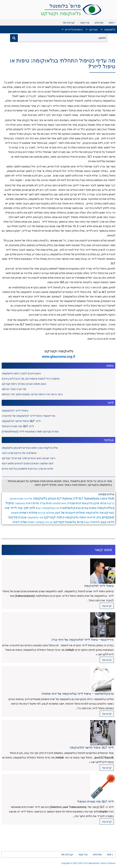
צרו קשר (85, 22)
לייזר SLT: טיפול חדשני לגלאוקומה (21, 421)
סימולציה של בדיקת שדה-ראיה (19, 453)
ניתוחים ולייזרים (72, 29)
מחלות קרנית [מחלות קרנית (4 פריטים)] (46, 513)
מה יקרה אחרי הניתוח (14, 389)
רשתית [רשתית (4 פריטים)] (31, 522)
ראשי (112, 22)
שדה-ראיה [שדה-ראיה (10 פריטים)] (20, 522)
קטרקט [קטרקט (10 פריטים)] (59, 522)
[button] (107, 29)
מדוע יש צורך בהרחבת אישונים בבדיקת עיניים (27, 469)
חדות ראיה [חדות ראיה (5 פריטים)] (32, 503)
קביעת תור (68, 22)
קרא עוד (107, 606)
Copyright (66, 863)
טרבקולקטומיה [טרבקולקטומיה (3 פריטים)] (50, 508)
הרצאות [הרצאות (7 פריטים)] (87, 503)
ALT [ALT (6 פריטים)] (59, 498)
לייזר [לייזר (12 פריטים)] (14, 508)
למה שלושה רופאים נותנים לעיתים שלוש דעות (28, 463)
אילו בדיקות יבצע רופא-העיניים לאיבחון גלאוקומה (30, 448)
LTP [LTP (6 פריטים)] (75, 498)
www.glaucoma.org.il (59, 357)
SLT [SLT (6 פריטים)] (81, 498)
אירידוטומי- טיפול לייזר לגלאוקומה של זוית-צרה (28, 416)
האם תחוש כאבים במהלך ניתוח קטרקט (24, 384)
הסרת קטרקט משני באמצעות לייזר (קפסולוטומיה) (30, 431)
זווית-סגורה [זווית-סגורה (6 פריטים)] (74, 503)
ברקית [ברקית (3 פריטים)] (111, 503)
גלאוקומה (108, 29)
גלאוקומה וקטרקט (61, 13)
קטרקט (92, 29)
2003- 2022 (78, 863)
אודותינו (99, 22)
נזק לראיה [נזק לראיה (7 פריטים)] (94, 517)
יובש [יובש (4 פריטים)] (39, 508)
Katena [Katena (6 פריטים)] (67, 498)
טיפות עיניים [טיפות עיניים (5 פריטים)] (89, 508)
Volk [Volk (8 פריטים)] (111, 498)
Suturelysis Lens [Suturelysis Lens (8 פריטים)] (96, 498)
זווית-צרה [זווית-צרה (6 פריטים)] (46, 503)
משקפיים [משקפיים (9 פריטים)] (108, 517)
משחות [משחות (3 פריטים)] (15, 513)
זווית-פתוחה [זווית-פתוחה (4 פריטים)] (59, 503)
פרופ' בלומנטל (65, 6)
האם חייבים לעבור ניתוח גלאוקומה (21, 373)
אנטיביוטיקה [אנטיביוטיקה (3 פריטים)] (16, 499)
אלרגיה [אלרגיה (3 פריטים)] (28, 499)
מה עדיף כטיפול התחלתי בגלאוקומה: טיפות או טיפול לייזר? (63, 64)
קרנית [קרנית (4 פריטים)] (49, 522)
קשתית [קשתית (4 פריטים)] (40, 522)
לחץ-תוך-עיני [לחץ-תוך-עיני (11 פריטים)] (26, 508)
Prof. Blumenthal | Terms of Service (100, 863)
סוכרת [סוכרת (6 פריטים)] (22, 517)
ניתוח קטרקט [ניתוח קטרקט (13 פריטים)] (54, 517)
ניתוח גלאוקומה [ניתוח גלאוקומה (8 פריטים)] (76, 517)
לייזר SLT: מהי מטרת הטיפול (18, 426)
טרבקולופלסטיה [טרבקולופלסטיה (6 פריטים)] (70, 508)
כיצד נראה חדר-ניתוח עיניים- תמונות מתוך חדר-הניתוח (32, 394)
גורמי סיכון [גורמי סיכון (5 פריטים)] (100, 503)
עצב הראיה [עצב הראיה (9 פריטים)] (99, 522)
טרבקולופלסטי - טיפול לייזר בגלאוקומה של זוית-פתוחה (78, 694)
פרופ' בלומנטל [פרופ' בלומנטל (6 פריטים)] (74, 522)
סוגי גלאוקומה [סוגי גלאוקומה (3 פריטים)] (35, 517)
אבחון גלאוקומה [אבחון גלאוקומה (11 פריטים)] (44, 498)
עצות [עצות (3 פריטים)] (87, 522)
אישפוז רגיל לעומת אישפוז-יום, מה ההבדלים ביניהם (31, 379)
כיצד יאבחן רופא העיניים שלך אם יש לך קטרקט (28, 458)
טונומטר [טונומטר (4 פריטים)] (20, 503)
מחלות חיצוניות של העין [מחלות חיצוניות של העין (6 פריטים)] (70, 513)
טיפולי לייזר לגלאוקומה (15, 411)
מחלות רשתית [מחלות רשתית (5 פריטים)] (28, 513)
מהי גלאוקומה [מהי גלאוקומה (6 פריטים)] (95, 513)
